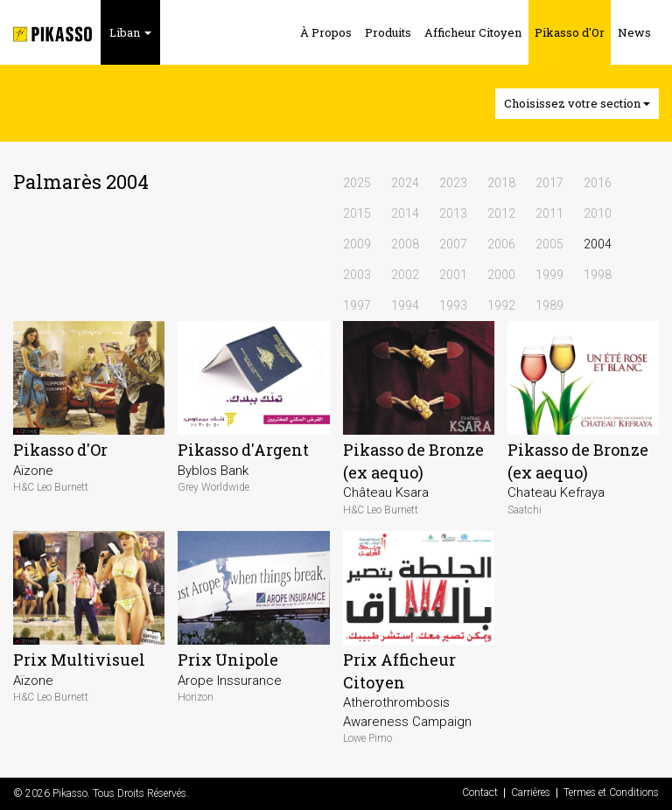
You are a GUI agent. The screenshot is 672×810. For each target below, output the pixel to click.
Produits (388, 32)
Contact (480, 793)
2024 (405, 183)
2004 (598, 244)
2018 (501, 183)
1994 (405, 305)
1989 (549, 305)
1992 (501, 305)
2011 (549, 213)
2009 (357, 244)
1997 (357, 305)
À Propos (326, 32)
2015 (357, 213)
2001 (453, 275)
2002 (405, 275)
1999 (549, 275)
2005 (549, 244)
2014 (405, 213)
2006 (501, 244)
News (634, 32)
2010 (598, 213)
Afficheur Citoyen (473, 32)
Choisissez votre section (577, 103)
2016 (598, 183)
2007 (453, 244)
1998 (598, 275)
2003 (357, 275)
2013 (453, 213)
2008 (405, 244)
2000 (501, 275)
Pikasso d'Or (570, 32)
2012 (501, 213)
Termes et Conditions (611, 793)
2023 (453, 183)
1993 (453, 305)
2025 (357, 183)
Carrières (531, 793)
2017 (549, 183)
